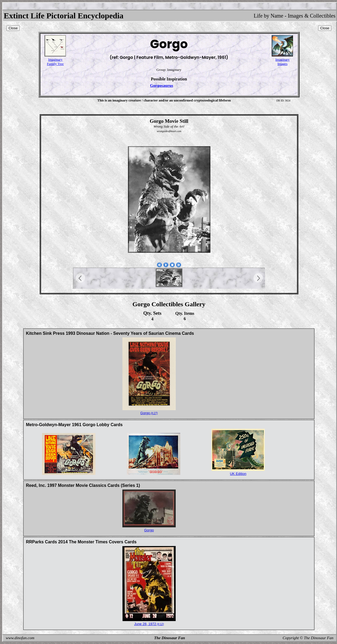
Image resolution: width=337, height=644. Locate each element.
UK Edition (238, 474)
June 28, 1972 (149, 624)
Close (13, 28)
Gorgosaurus (162, 85)
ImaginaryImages (282, 62)
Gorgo (149, 413)
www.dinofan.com (20, 638)
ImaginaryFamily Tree (55, 62)
